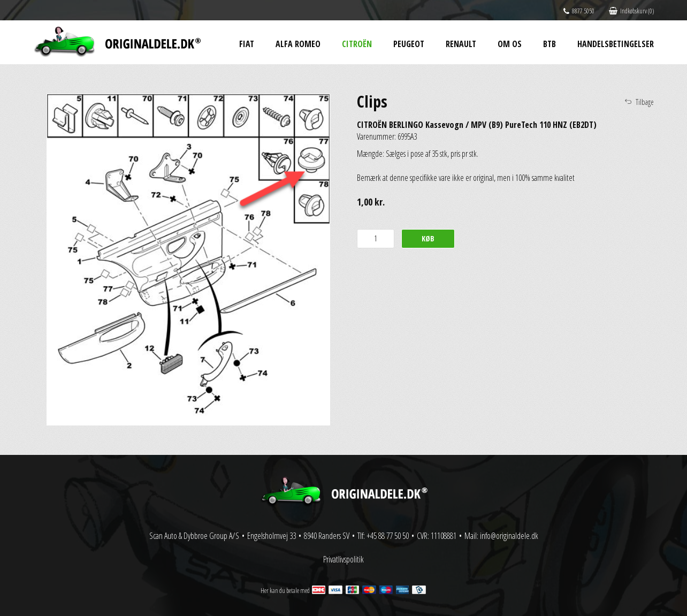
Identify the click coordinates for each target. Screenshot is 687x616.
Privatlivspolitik (343, 559)
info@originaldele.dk (509, 536)
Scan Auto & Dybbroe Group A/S (194, 536)
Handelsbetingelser (616, 44)
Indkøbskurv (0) (631, 11)
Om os (510, 44)
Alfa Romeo (298, 44)
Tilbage (645, 102)
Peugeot (409, 44)
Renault (461, 44)
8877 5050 (579, 11)
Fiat (247, 44)
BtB (549, 44)
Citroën (357, 44)
